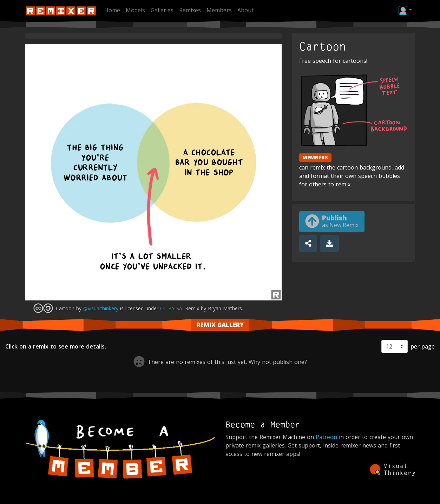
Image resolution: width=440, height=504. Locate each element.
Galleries (162, 10)
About (245, 10)
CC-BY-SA (171, 308)
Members (219, 10)
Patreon (326, 437)
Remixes (190, 10)
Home (112, 10)
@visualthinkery (101, 308)
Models (135, 10)
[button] (405, 10)
